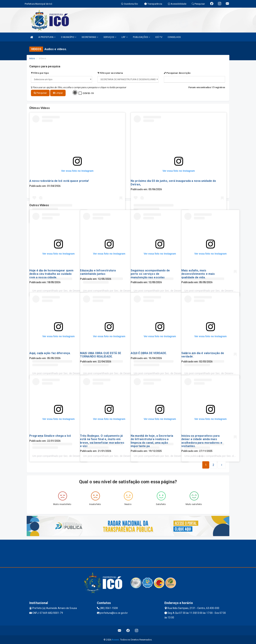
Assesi (115, 639)
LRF (125, 37)
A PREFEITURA (47, 37)
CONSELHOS (174, 37)
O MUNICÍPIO (69, 37)
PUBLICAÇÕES (142, 37)
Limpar (58, 93)
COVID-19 (88, 93)
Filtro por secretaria (110, 73)
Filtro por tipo (40, 73)
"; (128, 79)
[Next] (213, 465)
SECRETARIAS (90, 37)
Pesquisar (40, 93)
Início (32, 58)
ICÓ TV (159, 37)
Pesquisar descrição (177, 73)
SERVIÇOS (110, 37)
